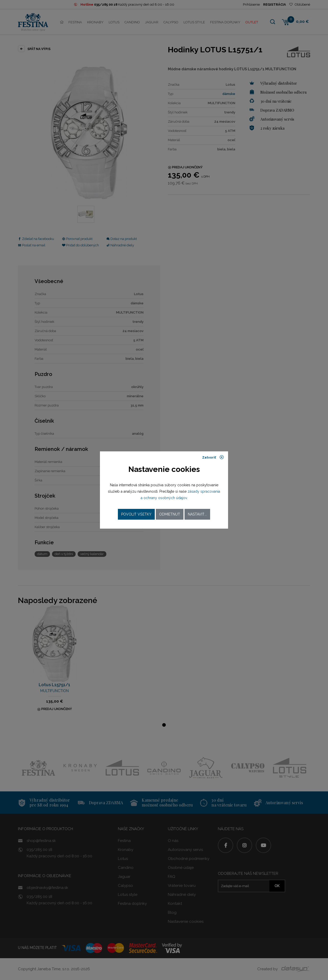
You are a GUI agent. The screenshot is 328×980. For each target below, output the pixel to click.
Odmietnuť (170, 514)
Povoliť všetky (136, 514)
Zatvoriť (213, 457)
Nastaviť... (197, 514)
